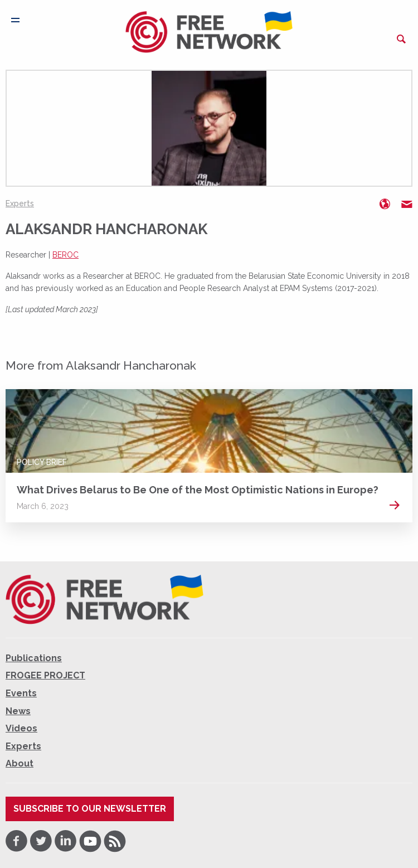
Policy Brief (42, 462)
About (20, 763)
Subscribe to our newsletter (90, 809)
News (18, 711)
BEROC (65, 255)
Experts (20, 203)
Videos (21, 728)
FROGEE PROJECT (45, 675)
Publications (34, 658)
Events (21, 693)
